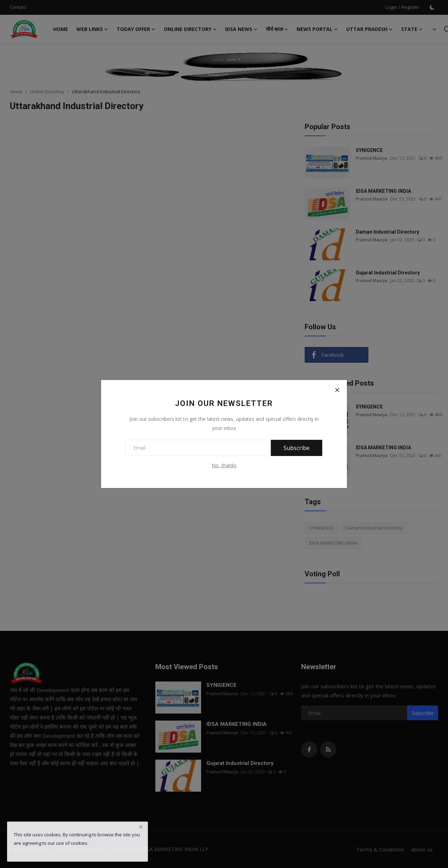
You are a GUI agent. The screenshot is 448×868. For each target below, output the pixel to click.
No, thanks (224, 465)
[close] (141, 827)
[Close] (337, 390)
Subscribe (297, 448)
